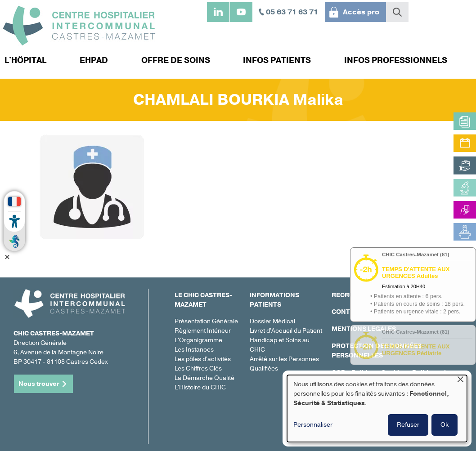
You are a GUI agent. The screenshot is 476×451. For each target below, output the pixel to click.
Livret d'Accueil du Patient (286, 331)
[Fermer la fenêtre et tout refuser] (460, 381)
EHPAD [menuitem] (94, 60)
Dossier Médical (272, 321)
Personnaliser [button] (313, 425)
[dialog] (377, 409)
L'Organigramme (198, 340)
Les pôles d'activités (203, 359)
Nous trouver (39, 384)
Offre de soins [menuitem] (176, 60)
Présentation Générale (206, 321)
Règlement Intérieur (203, 331)
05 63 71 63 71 (292, 12)
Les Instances (194, 350)
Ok (445, 425)
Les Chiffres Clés (198, 368)
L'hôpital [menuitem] (25, 60)
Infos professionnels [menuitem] (396, 60)
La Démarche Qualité (204, 378)
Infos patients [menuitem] (277, 60)
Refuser (408, 425)
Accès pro (361, 12)
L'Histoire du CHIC (200, 387)
